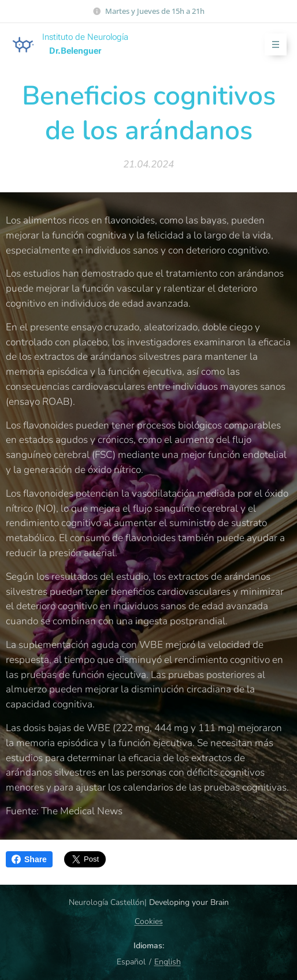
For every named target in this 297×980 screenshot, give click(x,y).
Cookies (149, 921)
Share (29, 859)
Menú (272, 45)
